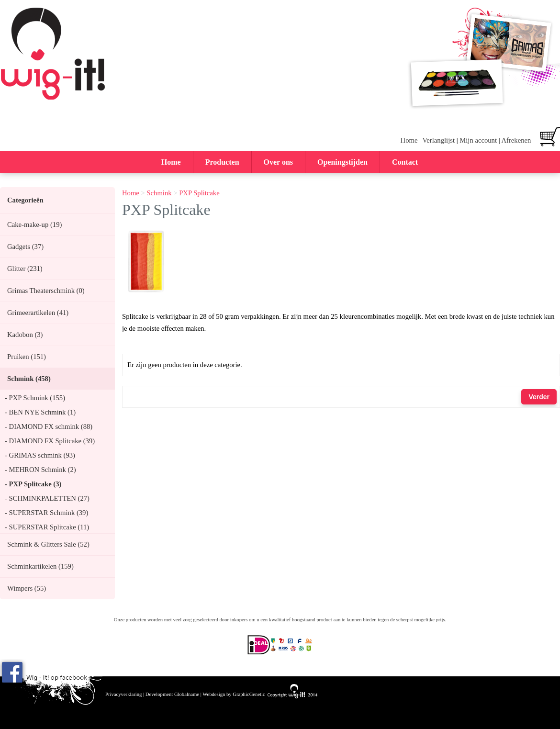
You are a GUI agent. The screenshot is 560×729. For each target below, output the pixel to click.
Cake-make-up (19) (34, 224)
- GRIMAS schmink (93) (40, 455)
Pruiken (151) (27, 357)
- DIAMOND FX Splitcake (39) (50, 441)
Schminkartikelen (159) (40, 566)
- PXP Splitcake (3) (33, 484)
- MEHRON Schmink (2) (40, 470)
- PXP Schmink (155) (35, 398)
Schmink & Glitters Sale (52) (48, 544)
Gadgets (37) (25, 247)
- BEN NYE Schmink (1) (40, 412)
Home (409, 140)
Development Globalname (172, 694)
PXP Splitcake (199, 193)
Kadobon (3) (25, 335)
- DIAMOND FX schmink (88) (49, 426)
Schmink (159, 193)
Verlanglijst (438, 140)
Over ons (278, 162)
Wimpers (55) (27, 588)
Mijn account (478, 140)
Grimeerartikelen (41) (38, 313)
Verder (539, 397)
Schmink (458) (29, 379)
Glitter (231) (25, 269)
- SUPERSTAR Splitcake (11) (47, 527)
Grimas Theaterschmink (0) (46, 291)
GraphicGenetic (249, 694)
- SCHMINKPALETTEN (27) (47, 498)
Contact (405, 162)
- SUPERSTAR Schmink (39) (46, 513)
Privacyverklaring (123, 694)
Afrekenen (516, 140)
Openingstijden (342, 162)
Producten (222, 162)
